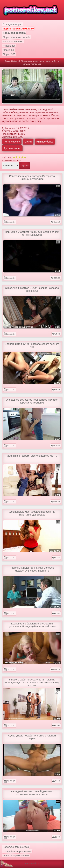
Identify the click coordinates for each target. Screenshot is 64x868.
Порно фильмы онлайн (17, 37)
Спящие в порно (13, 24)
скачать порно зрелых (16, 855)
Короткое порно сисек (16, 847)
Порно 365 (9, 54)
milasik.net (9, 46)
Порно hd (8, 50)
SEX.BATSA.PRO (13, 41)
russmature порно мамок (17, 851)
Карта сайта (32, 863)
